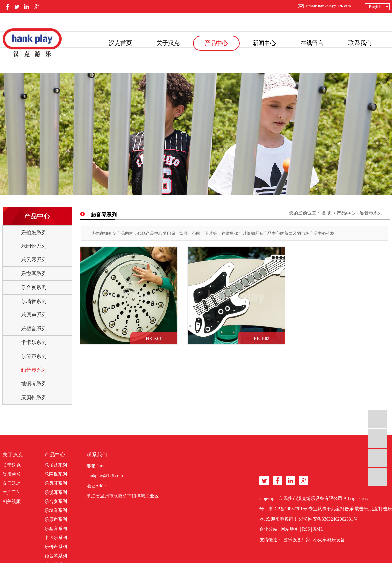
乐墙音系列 (34, 301)
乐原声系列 (34, 315)
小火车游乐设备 (329, 540)
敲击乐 (361, 509)
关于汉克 (168, 43)
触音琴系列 (34, 370)
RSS (306, 529)
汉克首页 (120, 43)
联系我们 (360, 43)
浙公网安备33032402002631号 (328, 519)
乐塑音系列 (34, 329)
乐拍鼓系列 (34, 232)
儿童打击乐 (342, 509)
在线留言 (312, 43)
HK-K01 (153, 337)
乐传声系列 (34, 356)
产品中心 (216, 43)
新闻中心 (264, 43)
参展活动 (12, 483)
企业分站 (268, 529)
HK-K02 (259, 337)
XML (318, 529)
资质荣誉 (12, 474)
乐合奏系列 (34, 287)
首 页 (327, 213)
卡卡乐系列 (34, 342)
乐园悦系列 (34, 246)
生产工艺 (12, 492)
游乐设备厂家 (297, 540)
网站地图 (290, 529)
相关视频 (12, 501)
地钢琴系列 (34, 384)
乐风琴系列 (34, 260)
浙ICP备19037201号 (288, 509)
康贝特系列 (34, 397)
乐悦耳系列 (34, 273)
